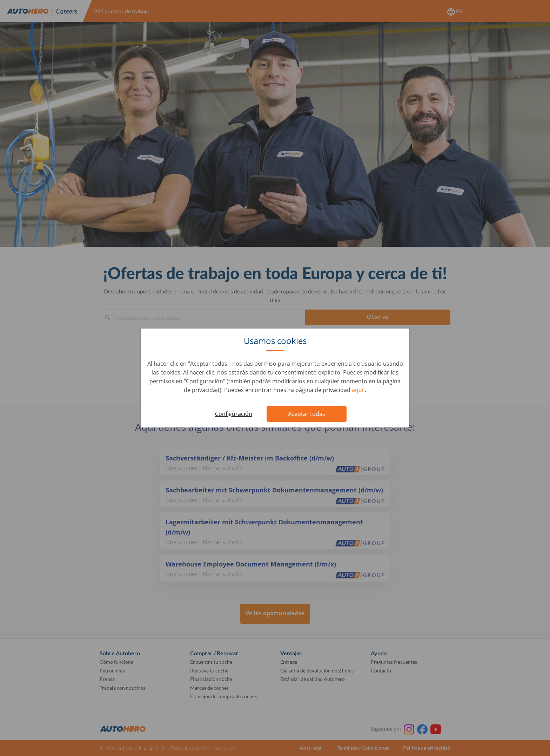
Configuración (234, 414)
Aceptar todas (307, 414)
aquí (358, 390)
